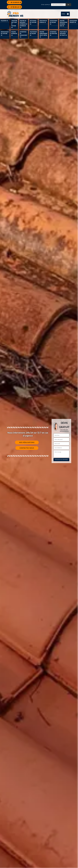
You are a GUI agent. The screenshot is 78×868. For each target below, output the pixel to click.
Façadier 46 (4, 21)
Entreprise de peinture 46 (53, 34)
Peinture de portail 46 (43, 22)
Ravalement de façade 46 (54, 22)
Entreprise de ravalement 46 (24, 34)
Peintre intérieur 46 (14, 34)
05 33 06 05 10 (14, 2)
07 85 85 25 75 (14, 7)
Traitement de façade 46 (33, 34)
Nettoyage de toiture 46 (33, 22)
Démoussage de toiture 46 (5, 34)
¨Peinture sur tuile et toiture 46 (14, 24)
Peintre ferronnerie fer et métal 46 (43, 34)
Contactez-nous (27, 448)
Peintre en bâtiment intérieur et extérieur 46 (24, 24)
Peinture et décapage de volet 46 (63, 34)
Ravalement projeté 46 (73, 22)
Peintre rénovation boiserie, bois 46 (63, 23)
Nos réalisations (27, 442)
